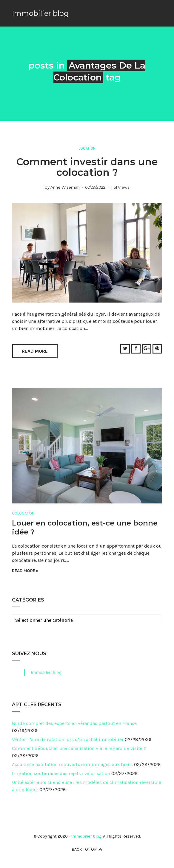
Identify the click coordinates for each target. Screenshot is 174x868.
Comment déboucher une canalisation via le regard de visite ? (79, 748)
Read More (35, 351)
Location (87, 148)
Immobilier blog (40, 13)
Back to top (87, 849)
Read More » (25, 571)
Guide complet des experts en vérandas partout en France (74, 723)
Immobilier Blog (46, 672)
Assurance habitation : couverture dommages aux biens (72, 764)
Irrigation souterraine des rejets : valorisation (61, 773)
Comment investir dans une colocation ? (87, 167)
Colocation (23, 513)
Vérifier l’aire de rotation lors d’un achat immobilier (68, 739)
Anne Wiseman (65, 187)
